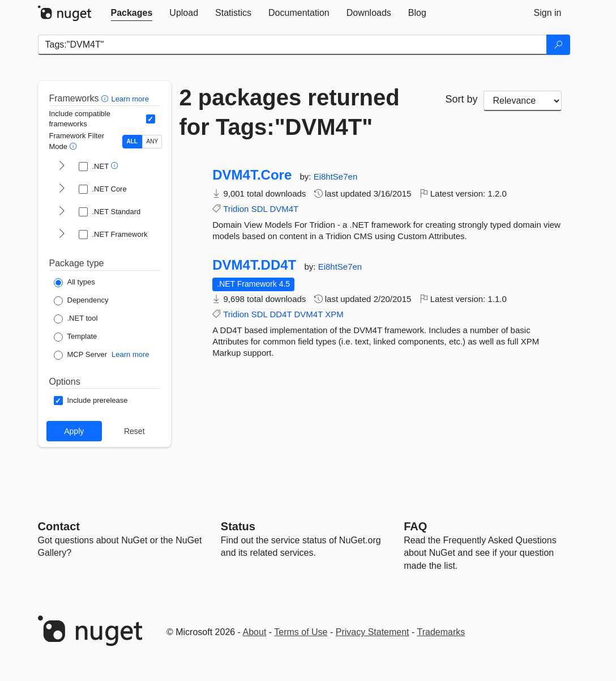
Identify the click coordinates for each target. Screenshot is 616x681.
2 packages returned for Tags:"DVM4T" (290, 112)
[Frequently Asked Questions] (415, 526)
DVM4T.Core (252, 175)
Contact (59, 526)
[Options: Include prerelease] (91, 401)
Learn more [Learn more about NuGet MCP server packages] (130, 354)
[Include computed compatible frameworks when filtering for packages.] (151, 119)
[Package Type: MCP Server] (81, 355)
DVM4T (284, 209)
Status (238, 526)
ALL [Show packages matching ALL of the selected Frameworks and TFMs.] (132, 141)
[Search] (558, 45)
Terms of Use (301, 632)
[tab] (132, 13)
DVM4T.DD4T (254, 265)
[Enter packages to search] (292, 45)
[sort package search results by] (523, 101)
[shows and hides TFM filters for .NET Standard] (62, 212)
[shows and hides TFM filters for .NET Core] (62, 189)
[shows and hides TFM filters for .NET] (62, 167)
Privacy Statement (373, 632)
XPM (334, 314)
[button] (106, 98)
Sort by (462, 99)
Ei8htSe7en (336, 176)
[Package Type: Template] (76, 337)
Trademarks (441, 632)
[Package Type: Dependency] (81, 301)
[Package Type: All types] (74, 283)
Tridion (236, 209)
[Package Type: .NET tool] (76, 319)
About (255, 632)
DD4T (281, 314)
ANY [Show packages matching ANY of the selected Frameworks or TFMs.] (153, 141)
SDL (260, 209)
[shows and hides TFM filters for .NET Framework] (62, 235)
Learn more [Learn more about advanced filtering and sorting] (130, 99)
